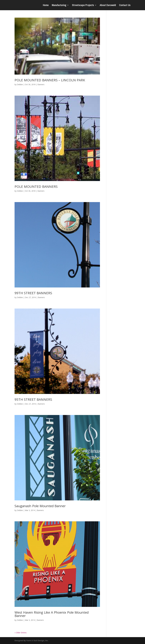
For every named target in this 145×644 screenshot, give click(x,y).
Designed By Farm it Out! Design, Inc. (32, 640)
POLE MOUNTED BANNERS (36, 186)
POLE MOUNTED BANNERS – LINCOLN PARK (50, 80)
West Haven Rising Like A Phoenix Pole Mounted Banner (52, 614)
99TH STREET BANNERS (33, 293)
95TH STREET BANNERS (33, 399)
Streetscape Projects (83, 5)
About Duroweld (108, 5)
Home (46, 5)
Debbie (20, 84)
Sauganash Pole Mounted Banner (40, 506)
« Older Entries (21, 633)
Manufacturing (59, 5)
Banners (41, 84)
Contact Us (125, 5)
